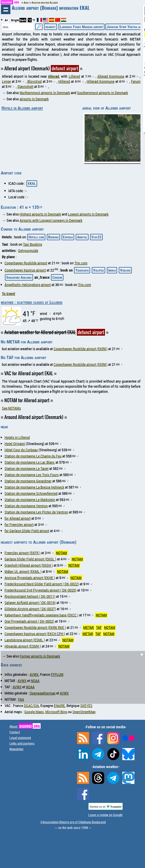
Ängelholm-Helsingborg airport (28, 285)
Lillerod (74, 76)
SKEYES (86, 706)
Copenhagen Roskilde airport (26, 263)
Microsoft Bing (56, 712)
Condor (57, 277)
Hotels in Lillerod (17, 437)
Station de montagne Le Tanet (27, 469)
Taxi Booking (33, 244)
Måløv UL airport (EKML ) (23, 571)
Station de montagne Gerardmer (28, 481)
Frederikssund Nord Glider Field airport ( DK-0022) (42, 584)
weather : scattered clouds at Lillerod (32, 302)
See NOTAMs (11, 408)
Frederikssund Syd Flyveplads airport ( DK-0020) (40, 590)
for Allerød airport (18, 518)
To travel (8, 294)
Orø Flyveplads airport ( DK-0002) (29, 621)
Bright (15, 20)
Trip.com (81, 263)
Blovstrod (35, 81)
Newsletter (17, 749)
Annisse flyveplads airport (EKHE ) (30, 578)
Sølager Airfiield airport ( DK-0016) (30, 603)
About (25, 726)
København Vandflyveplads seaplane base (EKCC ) (41, 615)
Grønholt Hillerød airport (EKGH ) (29, 565)
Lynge (6, 81)
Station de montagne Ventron (26, 506)
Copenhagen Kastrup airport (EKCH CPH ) (35, 634)
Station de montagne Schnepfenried (31, 493)
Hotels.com (36, 237)
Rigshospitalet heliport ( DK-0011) (30, 596)
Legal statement (20, 738)
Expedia (68, 237)
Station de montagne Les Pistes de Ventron (36, 512)
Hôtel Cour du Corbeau (21, 450)
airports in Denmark (34, 99)
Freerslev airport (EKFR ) (22, 553)
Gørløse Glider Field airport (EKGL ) (30, 559)
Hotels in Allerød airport (22, 108)
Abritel (82, 237)
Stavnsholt (25, 86)
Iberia (112, 270)
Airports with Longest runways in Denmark (51, 220)
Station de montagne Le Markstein (30, 500)
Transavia (82, 270)
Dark (23, 20)
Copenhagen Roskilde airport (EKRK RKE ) (35, 627)
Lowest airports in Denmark (88, 214)
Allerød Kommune (111, 76)
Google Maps (34, 712)
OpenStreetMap (84, 712)
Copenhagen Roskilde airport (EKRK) (81, 349)
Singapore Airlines (19, 277)
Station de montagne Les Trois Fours (32, 475)
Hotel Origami (15, 444)
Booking (53, 237)
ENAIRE (59, 706)
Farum (136, 81)
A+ (6, 20)
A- (2, 20)
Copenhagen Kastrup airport (25, 270)
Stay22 (96, 237)
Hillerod (64, 81)
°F (34, 20)
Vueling (125, 270)
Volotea (98, 270)
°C (30, 20)
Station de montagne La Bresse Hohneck (34, 487)
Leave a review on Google (105, 815)
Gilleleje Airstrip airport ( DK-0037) (30, 609)
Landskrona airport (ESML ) (25, 640)
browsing (6, 9)
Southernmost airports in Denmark (103, 93)
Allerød (54, 76)
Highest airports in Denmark (40, 214)
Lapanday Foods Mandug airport (82, 27)
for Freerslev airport (19, 525)
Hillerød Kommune (101, 81)
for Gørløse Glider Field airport (27, 531)
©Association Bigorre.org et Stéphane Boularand (73, 822)
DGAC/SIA (31, 706)
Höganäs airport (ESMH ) (23, 646)
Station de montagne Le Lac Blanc (30, 462)
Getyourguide (28, 251)
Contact (15, 732)
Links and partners (22, 743)
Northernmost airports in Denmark (45, 93)
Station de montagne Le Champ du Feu (33, 456)
